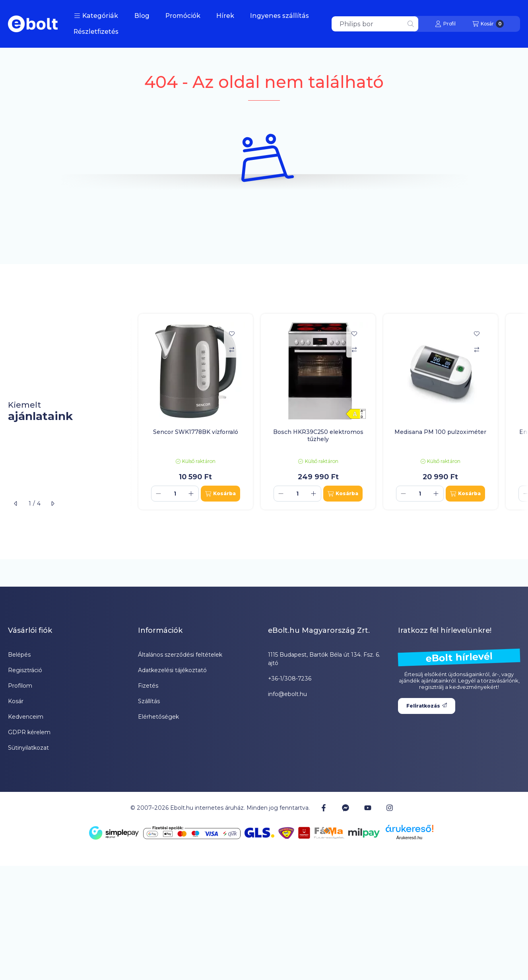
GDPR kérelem (29, 732)
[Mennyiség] (175, 494)
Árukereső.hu (409, 838)
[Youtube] (368, 808)
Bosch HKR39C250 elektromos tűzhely (318, 436)
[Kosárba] (220, 494)
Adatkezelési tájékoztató (172, 670)
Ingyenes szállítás (280, 16)
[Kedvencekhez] (232, 334)
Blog (142, 16)
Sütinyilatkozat (28, 748)
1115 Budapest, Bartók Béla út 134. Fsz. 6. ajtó (324, 659)
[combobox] (375, 24)
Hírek (225, 16)
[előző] (16, 504)
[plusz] (191, 494)
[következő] (52, 504)
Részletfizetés (96, 32)
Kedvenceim (26, 717)
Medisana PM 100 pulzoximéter (440, 432)
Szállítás (149, 701)
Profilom (20, 686)
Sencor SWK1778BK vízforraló (196, 432)
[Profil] (445, 24)
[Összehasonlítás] (232, 350)
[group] (329, 412)
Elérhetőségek (158, 717)
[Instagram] (390, 808)
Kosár (16, 701)
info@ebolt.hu (287, 694)
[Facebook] (324, 808)
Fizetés (148, 686)
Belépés (19, 655)
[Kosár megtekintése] (488, 24)
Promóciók (183, 16)
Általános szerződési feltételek (180, 655)
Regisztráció (25, 670)
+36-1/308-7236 (290, 679)
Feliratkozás (427, 706)
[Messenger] (346, 808)
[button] (96, 16)
